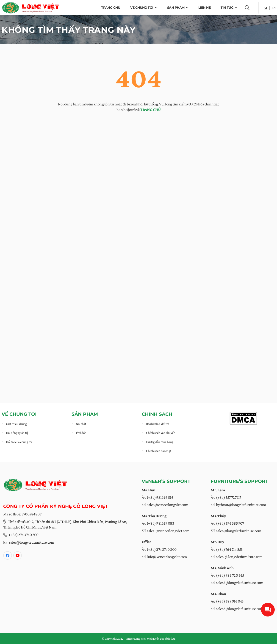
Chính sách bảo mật (158, 451)
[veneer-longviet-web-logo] (31, 8)
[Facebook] (8, 556)
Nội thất (81, 424)
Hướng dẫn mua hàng (159, 442)
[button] (155, 8)
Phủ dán (81, 433)
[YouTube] (18, 556)
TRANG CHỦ (150, 110)
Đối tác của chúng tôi (19, 442)
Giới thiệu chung (16, 424)
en (274, 8)
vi (266, 8)
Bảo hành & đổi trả (157, 424)
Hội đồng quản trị (17, 433)
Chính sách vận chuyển (161, 433)
